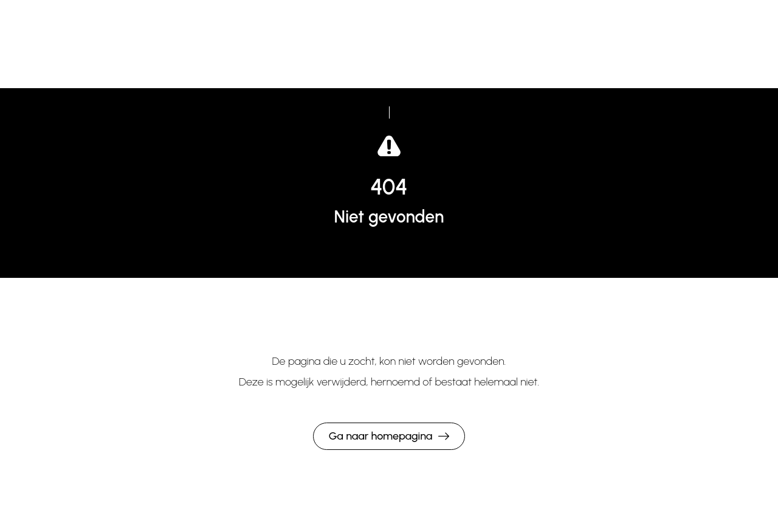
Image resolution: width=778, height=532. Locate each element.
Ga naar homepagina (381, 436)
